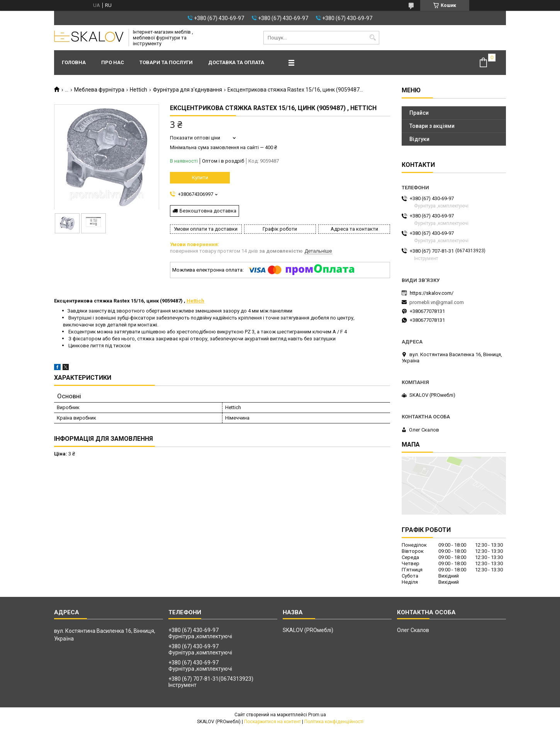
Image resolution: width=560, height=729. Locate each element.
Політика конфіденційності (334, 722)
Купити (200, 178)
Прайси (419, 113)
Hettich (138, 90)
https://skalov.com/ (432, 293)
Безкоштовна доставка (208, 211)
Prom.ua (317, 715)
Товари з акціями (432, 126)
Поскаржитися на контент (272, 722)
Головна (74, 62)
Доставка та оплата (236, 62)
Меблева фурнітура (99, 90)
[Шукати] (372, 38)
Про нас (113, 62)
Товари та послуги (166, 62)
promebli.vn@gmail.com (437, 302)
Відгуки (419, 139)
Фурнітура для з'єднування (188, 90)
